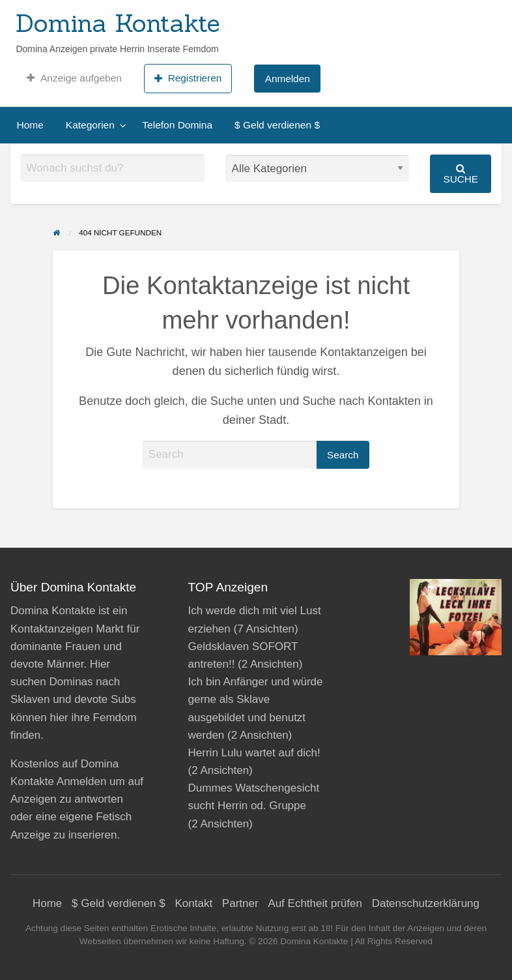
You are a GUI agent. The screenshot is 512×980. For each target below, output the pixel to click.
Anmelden (288, 79)
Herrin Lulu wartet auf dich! (254, 753)
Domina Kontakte (118, 23)
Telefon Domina (177, 125)
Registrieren (188, 78)
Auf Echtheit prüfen (315, 903)
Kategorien (90, 125)
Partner (240, 903)
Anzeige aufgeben (74, 78)
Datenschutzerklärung (426, 903)
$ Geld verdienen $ (277, 125)
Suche (461, 174)
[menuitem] (74, 78)
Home (30, 125)
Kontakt (193, 903)
